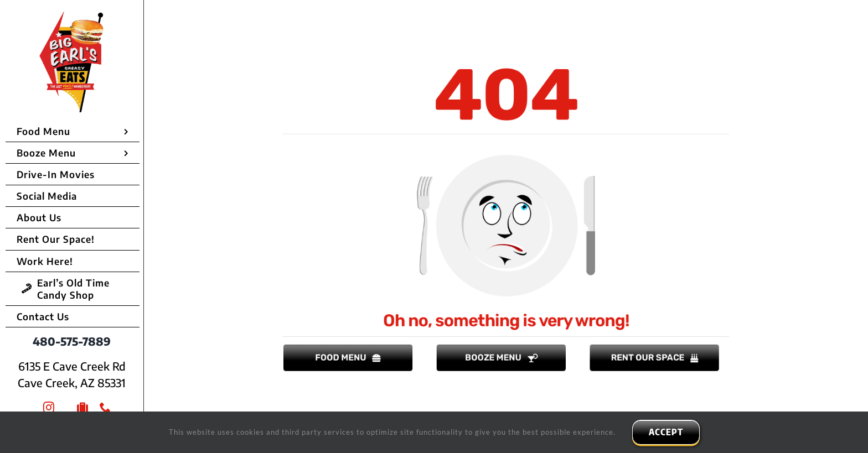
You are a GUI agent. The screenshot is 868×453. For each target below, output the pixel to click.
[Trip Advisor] (83, 408)
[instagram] (49, 408)
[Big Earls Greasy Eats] (73, 16)
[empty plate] (506, 153)
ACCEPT (666, 432)
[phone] (105, 408)
